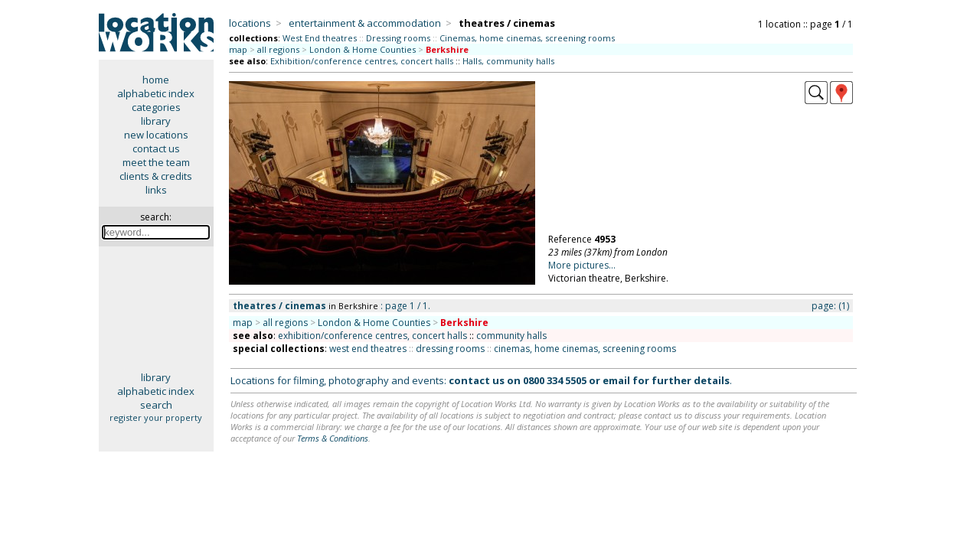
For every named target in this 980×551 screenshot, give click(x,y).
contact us (156, 148)
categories (156, 107)
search (156, 405)
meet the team (156, 162)
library (156, 121)
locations (250, 23)
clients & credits (156, 176)
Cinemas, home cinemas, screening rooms (527, 38)
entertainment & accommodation (365, 23)
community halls (511, 336)
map (238, 49)
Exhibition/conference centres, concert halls (362, 61)
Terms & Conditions (333, 438)
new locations (156, 135)
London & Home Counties (363, 49)
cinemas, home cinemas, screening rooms (585, 349)
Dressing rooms (398, 38)
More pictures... (582, 265)
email (616, 380)
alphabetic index (156, 93)
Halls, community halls (508, 61)
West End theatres (320, 38)
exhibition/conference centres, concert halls (372, 336)
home (156, 80)
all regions (278, 49)
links (156, 190)
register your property (156, 417)
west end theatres (368, 349)
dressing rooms (450, 349)
